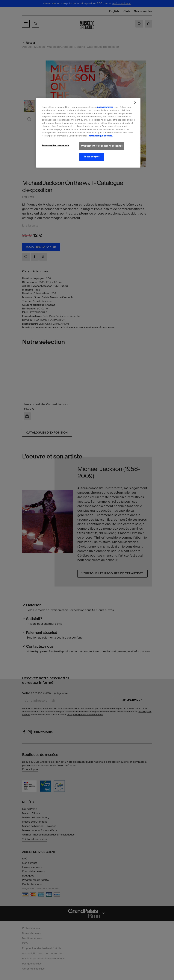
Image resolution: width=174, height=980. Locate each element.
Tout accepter (92, 157)
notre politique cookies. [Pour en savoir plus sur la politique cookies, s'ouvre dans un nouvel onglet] (101, 136)
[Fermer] (135, 103)
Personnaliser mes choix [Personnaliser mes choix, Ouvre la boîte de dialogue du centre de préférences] (56, 146)
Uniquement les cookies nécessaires (102, 146)
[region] (88, 133)
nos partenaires (105, 107)
